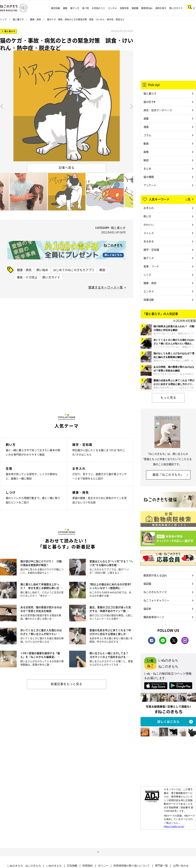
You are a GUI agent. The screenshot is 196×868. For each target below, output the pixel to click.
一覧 (188, 199)
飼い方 (147, 216)
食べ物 (85, 8)
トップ (3, 19)
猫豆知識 (55, 8)
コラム (147, 135)
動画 (146, 143)
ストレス (149, 233)
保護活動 (149, 300)
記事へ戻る (67, 167)
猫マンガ (75, 8)
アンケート (150, 185)
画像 (146, 152)
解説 (102, 270)
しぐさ (147, 275)
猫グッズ (149, 258)
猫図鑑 (135, 8)
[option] (67, 106)
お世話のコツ (98, 8)
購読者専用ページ (154, 617)
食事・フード (151, 266)
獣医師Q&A (147, 8)
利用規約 (88, 866)
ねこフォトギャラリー (156, 600)
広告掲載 (72, 866)
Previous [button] (2, 106)
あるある (149, 241)
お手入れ (149, 208)
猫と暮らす (18, 19)
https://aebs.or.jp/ (174, 826)
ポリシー (103, 866)
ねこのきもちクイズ (155, 592)
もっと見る (168, 397)
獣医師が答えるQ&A (155, 575)
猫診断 (147, 609)
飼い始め (42, 270)
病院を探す (161, 8)
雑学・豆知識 (151, 250)
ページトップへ (98, 852)
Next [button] (131, 106)
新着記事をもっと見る (67, 684)
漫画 (146, 127)
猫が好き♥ (149, 102)
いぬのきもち (54, 866)
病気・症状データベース (158, 110)
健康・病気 (36, 19)
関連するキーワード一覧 (106, 287)
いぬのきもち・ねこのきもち (24, 866)
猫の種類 (149, 177)
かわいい (149, 225)
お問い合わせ (181, 866)
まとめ (147, 168)
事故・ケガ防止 (27, 277)
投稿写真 (124, 8)
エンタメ (112, 8)
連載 (65, 8)
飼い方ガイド (176, 8)
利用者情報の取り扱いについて (132, 866)
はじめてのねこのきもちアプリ (74, 270)
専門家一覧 (161, 866)
